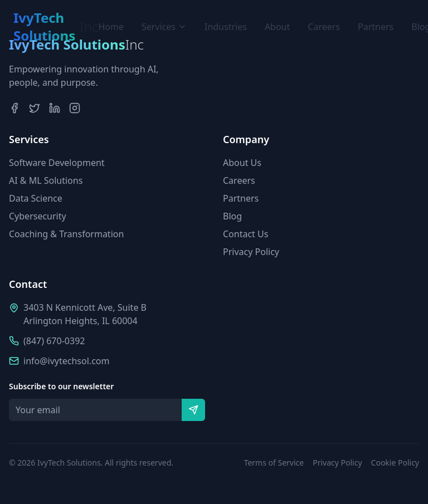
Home (111, 27)
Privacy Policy (251, 252)
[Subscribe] (193, 410)
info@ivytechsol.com (66, 361)
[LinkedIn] (55, 108)
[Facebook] (14, 108)
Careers (324, 27)
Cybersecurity (38, 216)
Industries (226, 27)
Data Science (36, 198)
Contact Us (245, 234)
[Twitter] (35, 108)
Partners (376, 27)
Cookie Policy (395, 463)
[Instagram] (75, 108)
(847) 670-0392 (54, 341)
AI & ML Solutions (46, 180)
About (277, 27)
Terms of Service (274, 463)
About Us (242, 163)
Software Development (57, 163)
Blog (232, 216)
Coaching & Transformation (66, 234)
